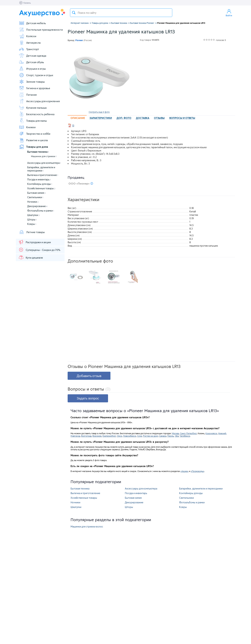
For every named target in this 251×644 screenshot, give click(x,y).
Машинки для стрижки (44, 156)
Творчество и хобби (35, 134)
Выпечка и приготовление (43, 175)
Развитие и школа (33, 140)
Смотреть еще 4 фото (99, 112)
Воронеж (97, 436)
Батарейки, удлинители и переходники (201, 489)
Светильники (35, 197)
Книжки (27, 127)
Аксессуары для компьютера (44, 163)
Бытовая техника (38, 152)
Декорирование (37, 206)
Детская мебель (32, 23)
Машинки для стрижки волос (87, 527)
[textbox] (121, 13)
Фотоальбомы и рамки (41, 211)
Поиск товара (74, 13)
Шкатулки (33, 215)
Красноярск (211, 433)
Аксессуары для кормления (39, 101)
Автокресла (30, 43)
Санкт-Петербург (188, 433)
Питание (28, 95)
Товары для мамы (33, 121)
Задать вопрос (88, 398)
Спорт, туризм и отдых (36, 75)
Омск (120, 436)
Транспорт (29, 49)
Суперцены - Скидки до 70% (39, 250)
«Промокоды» (197, 471)
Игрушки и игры (32, 69)
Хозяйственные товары (41, 188)
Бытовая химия (36, 193)
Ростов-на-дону (150, 436)
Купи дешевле (31, 257)
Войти (229, 13)
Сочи (140, 436)
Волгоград (86, 436)
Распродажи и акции (35, 242)
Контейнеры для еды (40, 184)
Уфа (177, 436)
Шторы (32, 219)
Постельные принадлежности (41, 30)
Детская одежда (33, 56)
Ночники (33, 202)
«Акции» (184, 471)
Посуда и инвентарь (39, 179)
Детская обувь (31, 62)
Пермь (171, 436)
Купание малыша (33, 108)
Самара (163, 436)
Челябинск (185, 436)
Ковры (32, 224)
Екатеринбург (109, 436)
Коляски (28, 36)
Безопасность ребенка (37, 114)
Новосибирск (130, 436)
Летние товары (32, 232)
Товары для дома (33, 147)
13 (73, 126)
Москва (175, 433)
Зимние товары (32, 82)
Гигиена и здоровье (34, 88)
